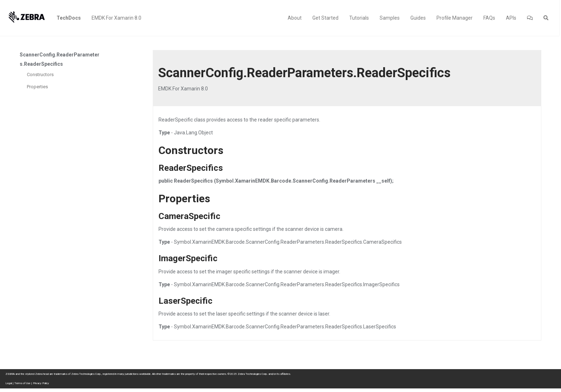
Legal (9, 383)
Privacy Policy (41, 383)
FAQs (489, 18)
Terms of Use (22, 383)
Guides (418, 18)
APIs (511, 18)
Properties (37, 87)
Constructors (40, 75)
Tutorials (359, 18)
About (295, 18)
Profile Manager (455, 18)
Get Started (325, 18)
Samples (390, 18)
